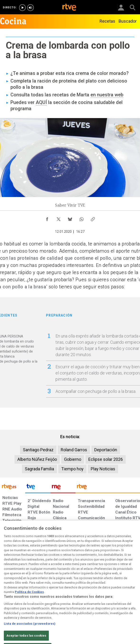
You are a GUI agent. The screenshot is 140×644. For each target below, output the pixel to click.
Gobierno (73, 459)
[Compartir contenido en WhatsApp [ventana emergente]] (81, 218)
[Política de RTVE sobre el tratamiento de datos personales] (21, 603)
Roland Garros (74, 450)
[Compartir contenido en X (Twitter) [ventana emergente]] (59, 218)
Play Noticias (103, 469)
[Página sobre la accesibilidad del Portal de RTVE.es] (76, 598)
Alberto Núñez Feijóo (37, 459)
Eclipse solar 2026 (106, 459)
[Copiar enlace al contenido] (93, 218)
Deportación (106, 450)
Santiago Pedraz (38, 450)
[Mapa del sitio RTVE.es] (93, 601)
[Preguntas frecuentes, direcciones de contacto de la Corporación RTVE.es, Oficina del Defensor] (108, 598)
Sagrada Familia (39, 469)
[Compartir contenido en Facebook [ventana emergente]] (47, 218)
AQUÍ (41, 102)
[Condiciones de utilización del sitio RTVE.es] (6, 601)
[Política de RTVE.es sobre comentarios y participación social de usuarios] (128, 601)
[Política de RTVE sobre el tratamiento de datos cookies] (38, 603)
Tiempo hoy (72, 469)
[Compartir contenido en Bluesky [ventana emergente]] (70, 218)
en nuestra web (107, 95)
